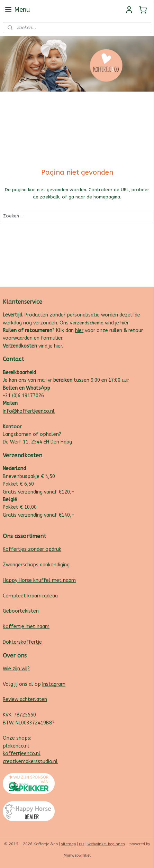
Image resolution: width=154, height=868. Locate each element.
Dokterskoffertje (22, 642)
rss (82, 844)
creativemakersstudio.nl (30, 762)
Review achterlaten (25, 699)
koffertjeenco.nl (22, 754)
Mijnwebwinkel (77, 855)
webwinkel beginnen (106, 844)
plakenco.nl (16, 746)
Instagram (54, 684)
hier (79, 330)
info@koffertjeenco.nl (29, 411)
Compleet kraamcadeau (30, 596)
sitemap (68, 844)
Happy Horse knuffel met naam (39, 580)
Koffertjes (15, 549)
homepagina (107, 197)
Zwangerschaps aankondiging (36, 565)
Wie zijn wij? (16, 669)
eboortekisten (22, 611)
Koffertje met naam (26, 627)
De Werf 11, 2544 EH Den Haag (37, 442)
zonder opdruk (44, 549)
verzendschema (87, 323)
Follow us (141, 100)
